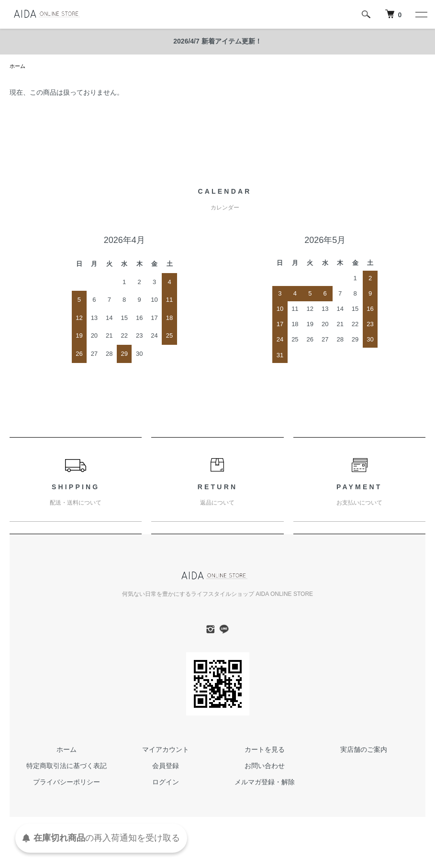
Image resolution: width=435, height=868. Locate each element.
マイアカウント (166, 750)
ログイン (166, 783)
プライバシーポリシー (67, 783)
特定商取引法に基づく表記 (67, 767)
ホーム (18, 66)
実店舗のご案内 (364, 750)
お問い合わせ (265, 767)
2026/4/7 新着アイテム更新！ (217, 41)
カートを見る (265, 750)
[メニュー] (421, 14)
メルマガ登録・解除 (265, 783)
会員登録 (166, 767)
